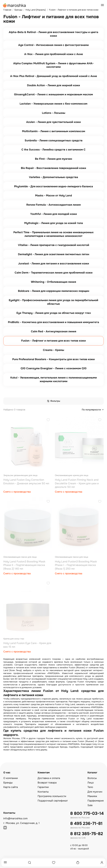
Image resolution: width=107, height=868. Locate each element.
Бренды (8, 783)
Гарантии (43, 787)
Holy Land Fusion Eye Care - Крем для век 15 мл (27, 645)
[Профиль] (102, 863)
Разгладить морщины (79, 702)
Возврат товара (47, 783)
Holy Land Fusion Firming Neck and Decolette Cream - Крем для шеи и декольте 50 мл (77, 483)
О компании (11, 778)
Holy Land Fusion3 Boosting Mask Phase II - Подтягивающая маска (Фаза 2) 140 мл (24, 565)
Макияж (92, 796)
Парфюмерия (96, 801)
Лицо (91, 783)
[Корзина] (78, 863)
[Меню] (5, 862)
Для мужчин (95, 792)
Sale (90, 805)
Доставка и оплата (49, 778)
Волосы (92, 778)
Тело (90, 787)
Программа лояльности (52, 796)
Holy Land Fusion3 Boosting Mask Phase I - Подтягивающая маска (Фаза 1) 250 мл (76, 565)
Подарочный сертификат (53, 801)
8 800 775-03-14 (87, 813)
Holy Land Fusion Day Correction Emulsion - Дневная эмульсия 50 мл (26, 482)
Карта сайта (11, 787)
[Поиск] (30, 863)
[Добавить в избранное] (48, 420)
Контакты (43, 792)
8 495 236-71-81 (86, 824)
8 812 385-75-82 (87, 834)
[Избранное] (54, 863)
